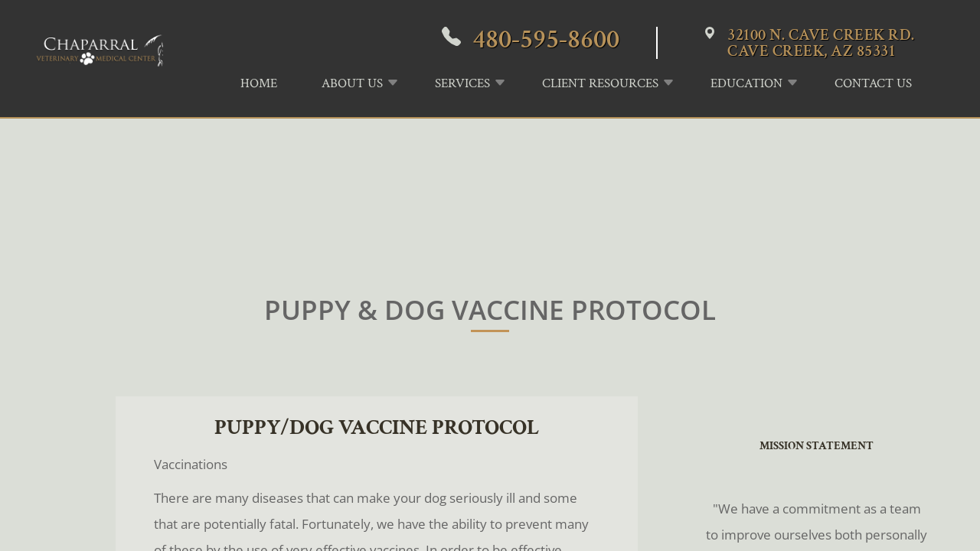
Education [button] (746, 83)
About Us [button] (352, 83)
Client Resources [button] (600, 83)
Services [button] (462, 83)
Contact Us (873, 83)
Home (259, 83)
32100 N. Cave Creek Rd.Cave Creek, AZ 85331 (821, 43)
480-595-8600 (546, 39)
